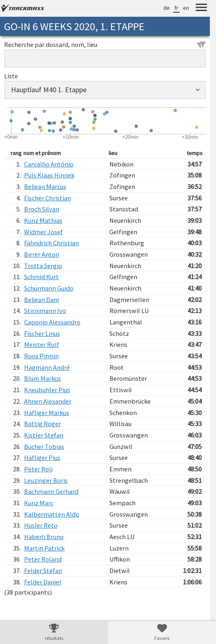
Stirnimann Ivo (45, 311)
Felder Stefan (43, 571)
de (167, 8)
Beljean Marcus (45, 187)
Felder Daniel (43, 582)
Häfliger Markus (47, 413)
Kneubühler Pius (47, 390)
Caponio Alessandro (52, 322)
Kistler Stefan (44, 435)
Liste (11, 76)
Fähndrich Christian (51, 243)
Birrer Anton (42, 254)
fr (176, 8)
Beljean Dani (41, 300)
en (186, 8)
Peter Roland (43, 559)
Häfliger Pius (42, 457)
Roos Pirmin (41, 356)
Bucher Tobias (44, 446)
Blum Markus (42, 378)
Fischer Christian (48, 198)
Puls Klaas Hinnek (49, 175)
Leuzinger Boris (46, 480)
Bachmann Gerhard (51, 491)
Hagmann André (47, 367)
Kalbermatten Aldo (52, 514)
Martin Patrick (44, 548)
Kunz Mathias (43, 220)
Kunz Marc (39, 503)
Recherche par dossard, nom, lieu (105, 44)
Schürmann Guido (49, 288)
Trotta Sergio (43, 266)
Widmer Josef (43, 232)
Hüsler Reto (41, 525)
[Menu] (201, 9)
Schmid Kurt (41, 277)
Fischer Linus (42, 333)
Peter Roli (38, 469)
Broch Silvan (42, 209)
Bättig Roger (42, 424)
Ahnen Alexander (48, 401)
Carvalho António (49, 164)
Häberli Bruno (44, 537)
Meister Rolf (42, 344)
